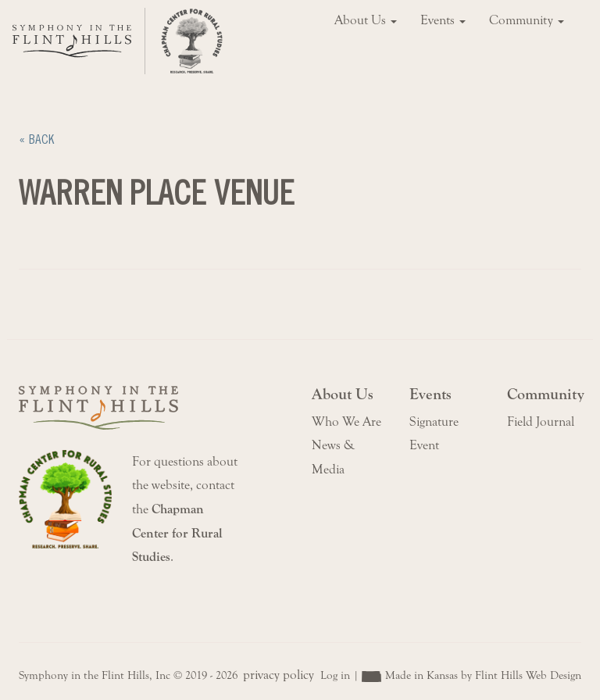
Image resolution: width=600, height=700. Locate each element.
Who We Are (346, 422)
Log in (335, 675)
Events (443, 20)
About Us (366, 20)
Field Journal (541, 422)
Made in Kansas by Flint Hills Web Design (483, 675)
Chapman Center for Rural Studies (177, 533)
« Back (36, 139)
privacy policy (279, 675)
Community (527, 20)
